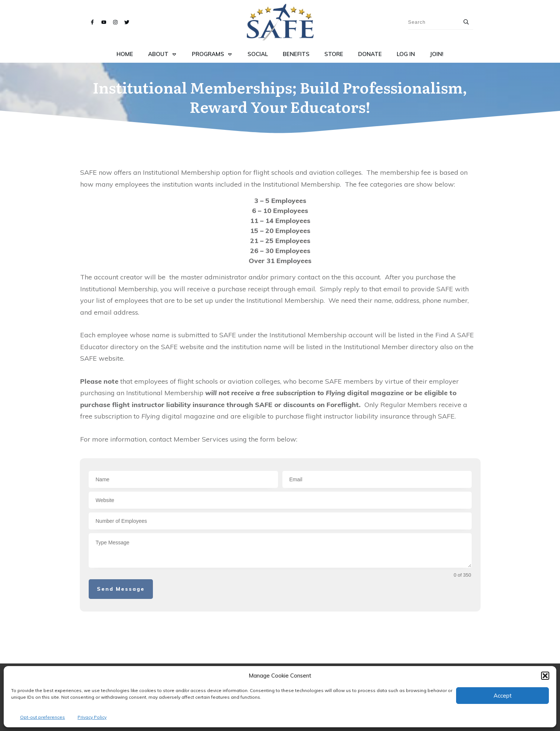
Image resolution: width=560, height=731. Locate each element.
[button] (545, 676)
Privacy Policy (92, 717)
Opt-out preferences (42, 717)
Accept (503, 696)
